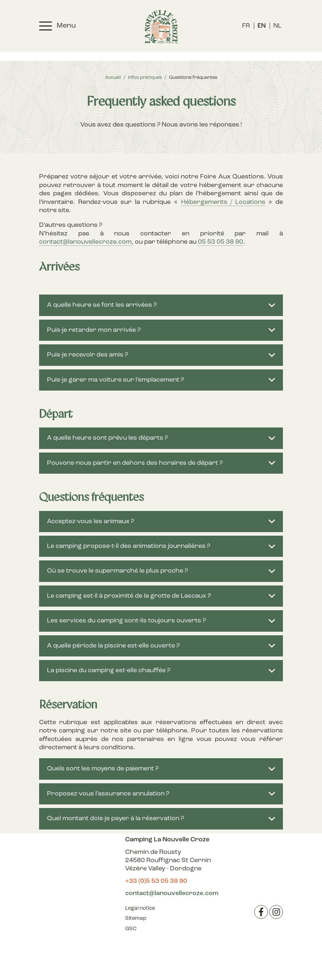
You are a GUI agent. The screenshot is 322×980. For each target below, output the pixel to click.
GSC (131, 929)
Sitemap (136, 919)
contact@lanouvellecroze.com (85, 242)
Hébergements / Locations (223, 202)
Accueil (113, 78)
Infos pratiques (145, 78)
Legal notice (140, 909)
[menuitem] (246, 26)
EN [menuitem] (262, 26)
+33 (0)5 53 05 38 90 (156, 881)
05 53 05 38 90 (221, 242)
